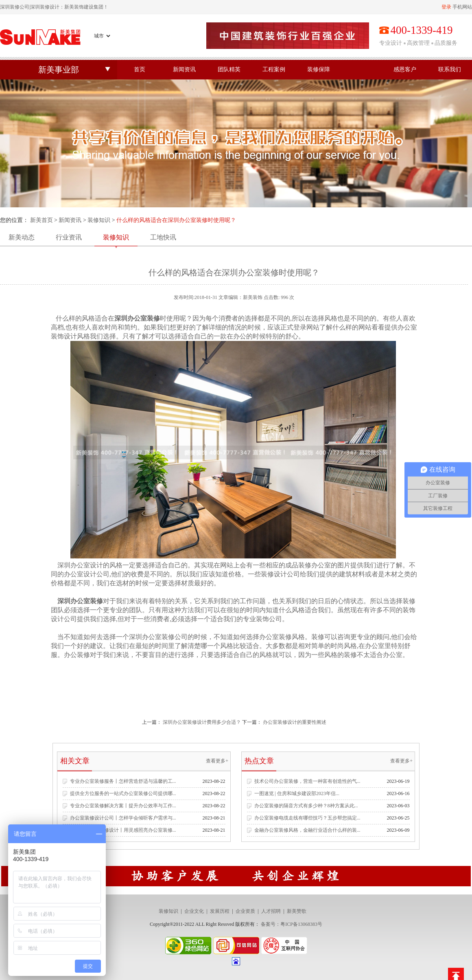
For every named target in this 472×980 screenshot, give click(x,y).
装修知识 (99, 220)
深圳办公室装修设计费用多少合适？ (202, 722)
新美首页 (42, 220)
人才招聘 (271, 911)
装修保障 (319, 69)
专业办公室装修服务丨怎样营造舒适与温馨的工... (123, 781)
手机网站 (462, 7)
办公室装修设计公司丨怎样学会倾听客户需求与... (123, 818)
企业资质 (245, 911)
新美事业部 (59, 70)
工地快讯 (163, 237)
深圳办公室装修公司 (158, 637)
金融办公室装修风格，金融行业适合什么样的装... (307, 830)
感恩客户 (405, 69)
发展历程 (220, 911)
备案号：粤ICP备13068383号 (292, 924)
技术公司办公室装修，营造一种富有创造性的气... (307, 781)
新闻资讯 (184, 69)
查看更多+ (217, 761)
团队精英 (229, 69)
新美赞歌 (297, 911)
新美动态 (22, 237)
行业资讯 (69, 237)
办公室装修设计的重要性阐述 (295, 722)
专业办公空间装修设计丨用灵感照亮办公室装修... (123, 830)
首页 (140, 69)
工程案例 (274, 69)
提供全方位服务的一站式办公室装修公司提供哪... (123, 793)
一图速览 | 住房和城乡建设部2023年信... (297, 793)
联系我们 (450, 69)
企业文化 (194, 911)
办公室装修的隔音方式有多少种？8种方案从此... (306, 806)
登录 (446, 7)
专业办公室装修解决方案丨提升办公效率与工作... (123, 806)
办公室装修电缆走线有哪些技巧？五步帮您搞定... (307, 818)
